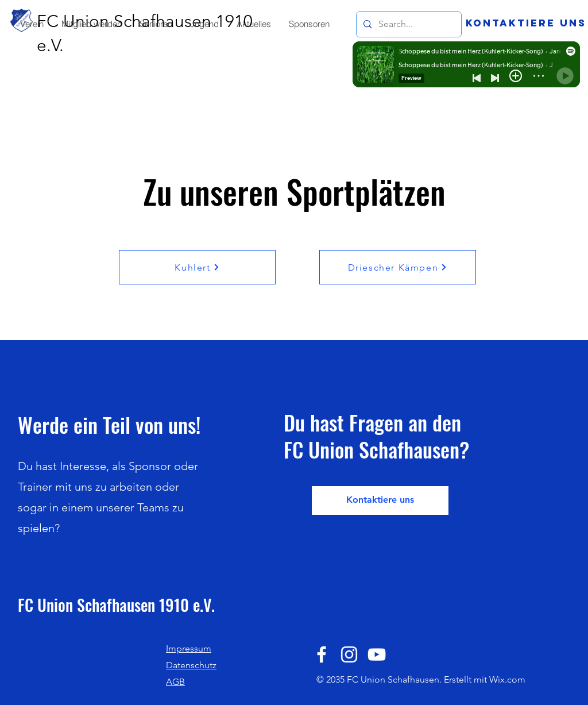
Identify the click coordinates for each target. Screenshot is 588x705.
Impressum (189, 648)
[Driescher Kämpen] (398, 267)
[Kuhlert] (197, 267)
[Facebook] (322, 654)
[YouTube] (377, 654)
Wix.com (507, 679)
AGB (175, 682)
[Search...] (408, 24)
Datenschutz (191, 665)
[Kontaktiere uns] (526, 23)
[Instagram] (349, 654)
